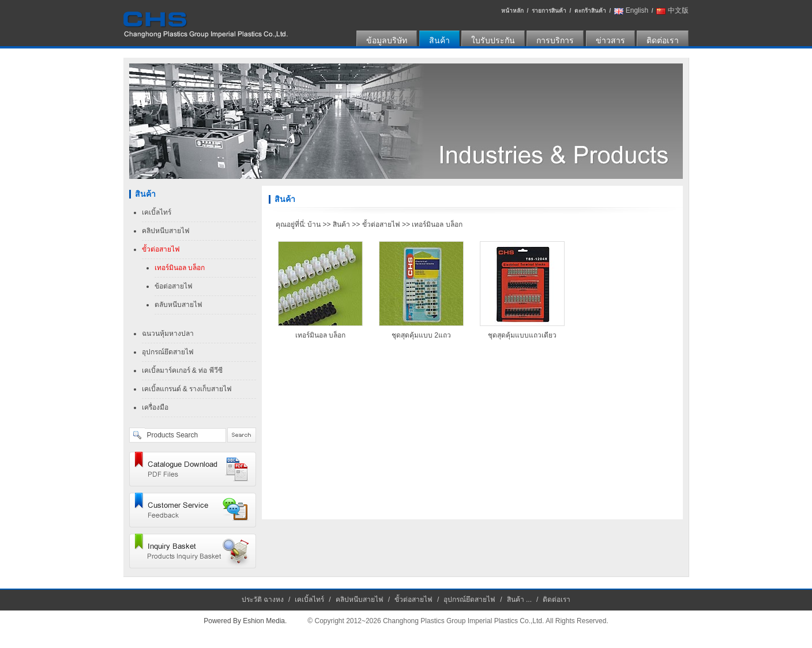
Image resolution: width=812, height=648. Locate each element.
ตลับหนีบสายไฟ (178, 305)
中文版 (678, 10)
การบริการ (555, 40)
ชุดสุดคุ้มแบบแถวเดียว (522, 335)
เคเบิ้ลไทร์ (157, 212)
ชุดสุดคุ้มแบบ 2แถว (421, 335)
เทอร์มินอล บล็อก (180, 268)
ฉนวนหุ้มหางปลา (168, 334)
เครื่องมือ (155, 407)
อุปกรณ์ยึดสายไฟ (168, 352)
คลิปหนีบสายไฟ (166, 231)
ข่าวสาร (610, 40)
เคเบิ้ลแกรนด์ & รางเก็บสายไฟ (187, 389)
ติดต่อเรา (663, 40)
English (637, 10)
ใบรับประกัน (493, 40)
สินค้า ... (519, 600)
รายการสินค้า (549, 11)
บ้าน (314, 224)
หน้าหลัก (512, 11)
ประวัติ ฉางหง (263, 600)
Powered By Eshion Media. (245, 621)
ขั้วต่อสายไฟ (161, 249)
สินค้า (439, 40)
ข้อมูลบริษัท (387, 40)
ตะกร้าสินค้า (590, 11)
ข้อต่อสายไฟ (174, 286)
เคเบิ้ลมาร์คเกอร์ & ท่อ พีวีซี (182, 370)
